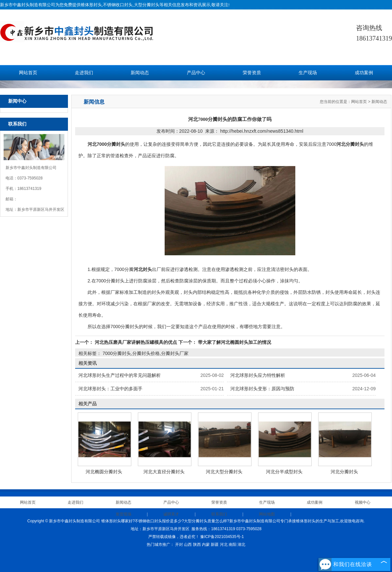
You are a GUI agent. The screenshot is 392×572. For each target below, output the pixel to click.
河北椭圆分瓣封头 (104, 472)
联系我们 (219, 514)
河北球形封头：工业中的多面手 (110, 389)
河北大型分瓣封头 (224, 472)
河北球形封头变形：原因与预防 (262, 389)
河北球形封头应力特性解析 (258, 375)
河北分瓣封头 (344, 472)
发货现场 (123, 514)
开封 (179, 545)
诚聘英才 (171, 514)
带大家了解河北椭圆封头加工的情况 (234, 342)
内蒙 (206, 545)
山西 (188, 545)
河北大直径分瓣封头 (164, 472)
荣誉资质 (252, 73)
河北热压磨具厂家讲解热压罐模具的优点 (136, 342)
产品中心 (196, 73)
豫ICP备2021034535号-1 (222, 537)
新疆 (215, 545)
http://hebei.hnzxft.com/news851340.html (262, 131)
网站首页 (28, 73)
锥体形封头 (91, 5)
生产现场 (308, 73)
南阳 (233, 545)
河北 (224, 545)
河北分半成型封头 (284, 472)
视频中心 (363, 502)
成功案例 (364, 73)
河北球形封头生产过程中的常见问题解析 (120, 375)
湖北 (241, 545)
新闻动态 (140, 73)
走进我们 (84, 73)
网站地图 (267, 514)
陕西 (197, 545)
